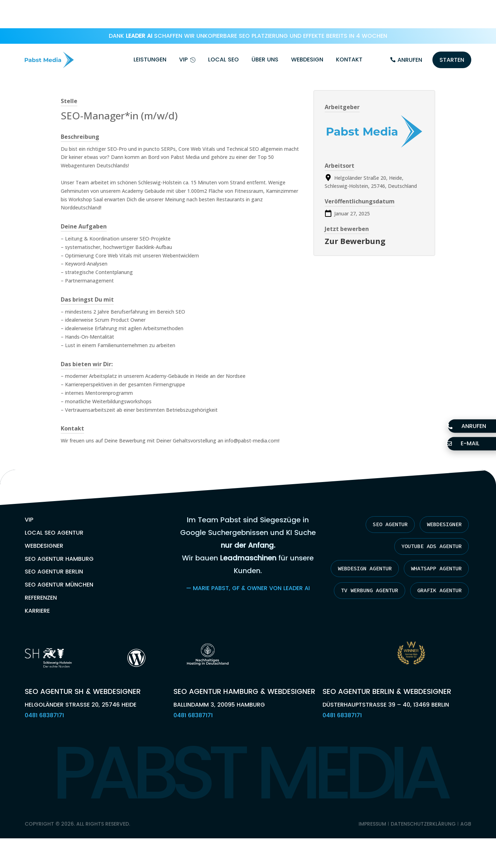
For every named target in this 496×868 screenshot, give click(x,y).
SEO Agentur (383, 496)
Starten (452, 32)
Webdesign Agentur (431, 541)
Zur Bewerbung (355, 213)
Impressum (372, 826)
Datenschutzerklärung (423, 826)
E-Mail (467, 444)
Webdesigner (442, 496)
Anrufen (410, 32)
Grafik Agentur (437, 608)
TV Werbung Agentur (430, 585)
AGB (466, 826)
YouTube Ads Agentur (428, 518)
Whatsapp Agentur (433, 563)
